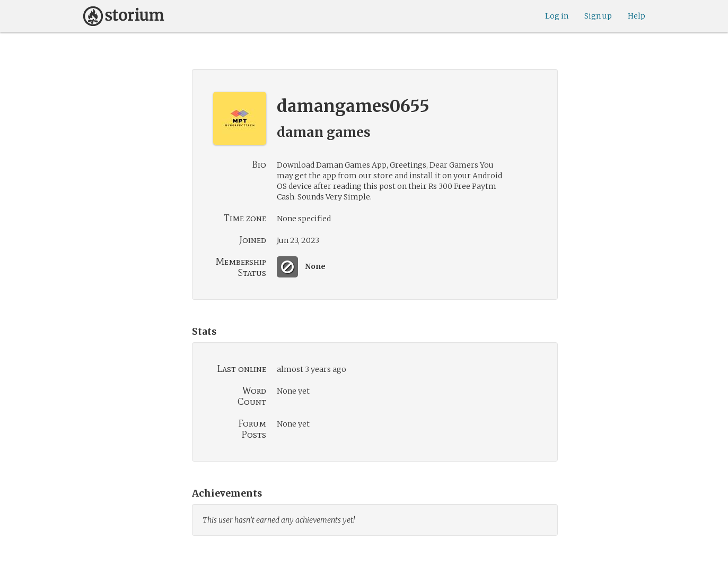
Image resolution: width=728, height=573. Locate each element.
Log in (557, 16)
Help (637, 16)
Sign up (598, 16)
